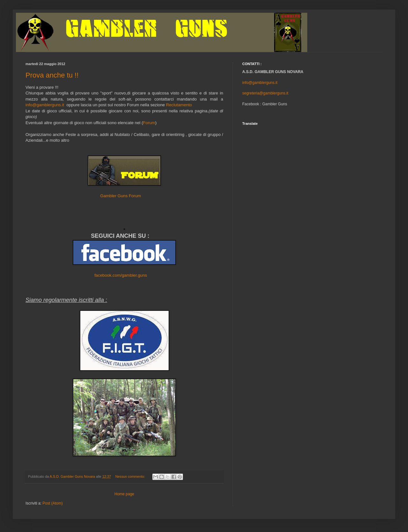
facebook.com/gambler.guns (121, 275)
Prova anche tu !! (52, 75)
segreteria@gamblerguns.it (265, 93)
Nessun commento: (131, 476)
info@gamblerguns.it (45, 105)
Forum (149, 123)
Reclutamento (179, 105)
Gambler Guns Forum (121, 196)
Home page (124, 494)
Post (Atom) (52, 503)
